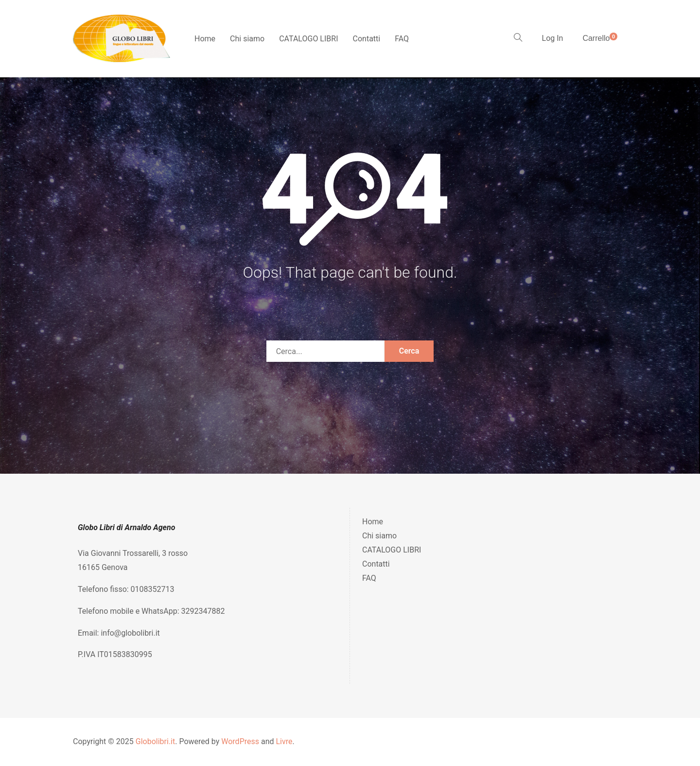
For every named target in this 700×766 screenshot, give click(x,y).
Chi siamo (247, 39)
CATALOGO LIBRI (308, 39)
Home (205, 39)
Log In (553, 38)
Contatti (367, 39)
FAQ (402, 39)
